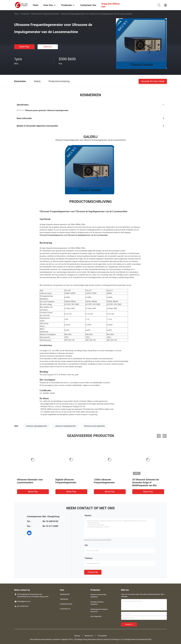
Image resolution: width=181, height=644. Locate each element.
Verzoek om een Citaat (153, 81)
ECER (150, 639)
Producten (25, 14)
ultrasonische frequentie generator (45, 14)
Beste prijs (24, 47)
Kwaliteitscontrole (66, 604)
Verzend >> (129, 624)
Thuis (16, 14)
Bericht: (88, 516)
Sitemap (77, 636)
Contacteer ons (65, 609)
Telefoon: (89, 558)
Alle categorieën (96, 616)
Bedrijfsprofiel (65, 594)
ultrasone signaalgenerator (37, 426)
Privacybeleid (102, 636)
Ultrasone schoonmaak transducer (98, 596)
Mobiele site (89, 636)
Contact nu (93, 572)
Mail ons (48, 47)
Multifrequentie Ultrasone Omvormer (99, 610)
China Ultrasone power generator (41, 639)
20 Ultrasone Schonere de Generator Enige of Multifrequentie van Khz (146, 482)
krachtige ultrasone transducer (97, 603)
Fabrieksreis (64, 599)
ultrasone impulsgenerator (66, 426)
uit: (87, 545)
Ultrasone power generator (95, 426)
